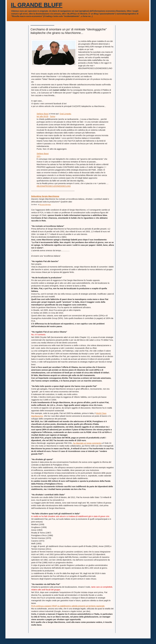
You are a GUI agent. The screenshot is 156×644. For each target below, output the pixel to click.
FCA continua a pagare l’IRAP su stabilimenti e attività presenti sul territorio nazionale (68, 606)
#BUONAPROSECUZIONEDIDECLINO (54, 186)
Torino (53, 116)
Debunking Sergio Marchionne (45, 196)
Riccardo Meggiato (45, 205)
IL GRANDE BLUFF (37, 5)
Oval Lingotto (65, 114)
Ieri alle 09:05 (42, 116)
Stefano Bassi (43, 114)
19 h (39, 156)
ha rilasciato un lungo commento (87, 443)
